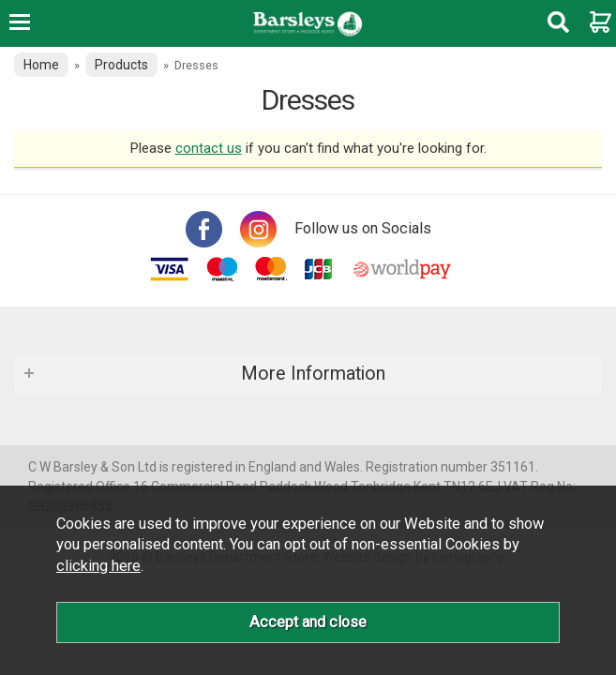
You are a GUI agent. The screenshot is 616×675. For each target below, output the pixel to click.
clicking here (98, 566)
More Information (313, 374)
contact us (209, 148)
